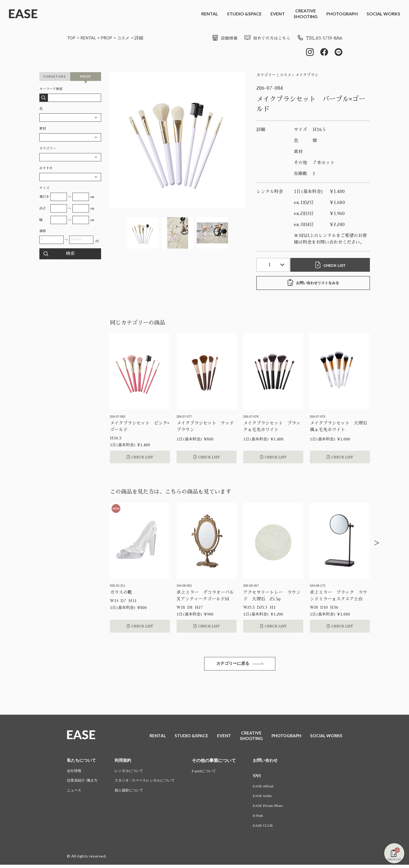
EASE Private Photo (275, 808)
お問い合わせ (273, 762)
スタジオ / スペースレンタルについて (149, 783)
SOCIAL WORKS (383, 14)
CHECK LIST (331, 265)
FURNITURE (55, 77)
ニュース (75, 793)
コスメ (126, 38)
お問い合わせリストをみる (313, 283)
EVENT (278, 14)
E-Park (265, 819)
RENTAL (210, 14)
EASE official (271, 788)
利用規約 (126, 762)
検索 (70, 254)
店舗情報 (218, 38)
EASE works (270, 798)
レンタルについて (132, 773)
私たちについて (82, 762)
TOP (71, 38)
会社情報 (75, 773)
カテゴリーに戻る (240, 665)
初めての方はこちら (262, 38)
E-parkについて (212, 773)
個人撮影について (132, 793)
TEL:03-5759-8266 (318, 38)
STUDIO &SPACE (244, 14)
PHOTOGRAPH (342, 14)
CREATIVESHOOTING (306, 13)
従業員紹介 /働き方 (83, 783)
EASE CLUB (270, 829)
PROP (109, 38)
